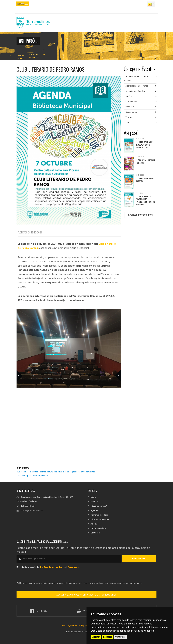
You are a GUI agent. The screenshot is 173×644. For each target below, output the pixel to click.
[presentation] (39, 575)
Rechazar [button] (108, 637)
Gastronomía (131, 112)
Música (129, 96)
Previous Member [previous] (24, 371)
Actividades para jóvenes (137, 86)
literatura (34, 472)
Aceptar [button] (96, 637)
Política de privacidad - (84, 626)
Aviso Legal (73, 567)
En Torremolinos (98, 528)
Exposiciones (131, 102)
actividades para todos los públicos (32, 476)
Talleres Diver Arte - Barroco (145, 180)
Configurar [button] (120, 637)
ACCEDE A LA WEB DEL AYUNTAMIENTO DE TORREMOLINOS (86, 595)
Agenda (94, 511)
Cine (127, 123)
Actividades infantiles (135, 91)
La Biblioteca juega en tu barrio (145, 161)
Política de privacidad (51, 567)
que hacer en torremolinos (83, 472)
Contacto (95, 533)
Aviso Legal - (67, 626)
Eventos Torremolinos (140, 215)
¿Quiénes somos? (99, 506)
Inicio (93, 497)
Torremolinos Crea (99, 515)
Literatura (130, 107)
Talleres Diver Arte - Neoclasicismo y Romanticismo (145, 145)
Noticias (95, 502)
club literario (22, 472)
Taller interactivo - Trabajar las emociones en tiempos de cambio (145, 200)
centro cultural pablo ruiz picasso (55, 472)
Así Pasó (95, 524)
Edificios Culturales (100, 520)
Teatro (129, 117)
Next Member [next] (116, 371)
